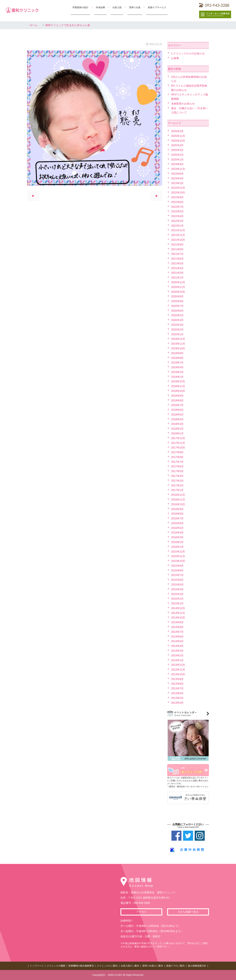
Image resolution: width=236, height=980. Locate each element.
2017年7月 (177, 462)
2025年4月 (177, 145)
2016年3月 (177, 537)
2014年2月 (177, 655)
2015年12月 (178, 552)
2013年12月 (178, 665)
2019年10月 (178, 348)
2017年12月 (178, 438)
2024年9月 (177, 164)
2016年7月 (177, 518)
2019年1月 (177, 377)
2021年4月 (177, 268)
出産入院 (117, 7)
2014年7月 (177, 632)
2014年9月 (177, 622)
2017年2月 (177, 485)
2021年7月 (177, 254)
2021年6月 (177, 259)
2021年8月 (177, 249)
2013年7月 (177, 688)
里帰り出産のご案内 (153, 966)
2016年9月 (177, 509)
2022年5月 (177, 211)
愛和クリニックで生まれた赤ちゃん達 (68, 25)
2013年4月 (177, 703)
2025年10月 (178, 141)
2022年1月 (177, 226)
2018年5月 (177, 415)
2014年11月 (178, 613)
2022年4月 (177, 216)
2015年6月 (177, 580)
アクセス (141, 912)
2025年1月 (177, 160)
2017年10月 (178, 448)
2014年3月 (177, 651)
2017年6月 (177, 466)
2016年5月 (177, 528)
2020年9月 (177, 296)
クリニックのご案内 (107, 966)
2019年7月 (177, 363)
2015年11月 (178, 556)
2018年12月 (178, 381)
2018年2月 (177, 429)
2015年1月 (177, 603)
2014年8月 (177, 627)
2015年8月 (177, 570)
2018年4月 (177, 419)
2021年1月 (177, 278)
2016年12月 (178, 495)
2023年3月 (177, 183)
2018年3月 (177, 424)
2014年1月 (177, 660)
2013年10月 (178, 674)
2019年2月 (177, 372)
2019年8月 (177, 358)
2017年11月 (178, 443)
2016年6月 (177, 523)
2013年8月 (177, 684)
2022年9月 (177, 197)
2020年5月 (177, 315)
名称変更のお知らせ (183, 104)
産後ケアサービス (157, 7)
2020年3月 (177, 325)
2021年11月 (178, 235)
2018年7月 (177, 405)
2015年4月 (177, 589)
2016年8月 (177, 514)
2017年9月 (177, 452)
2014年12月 (178, 608)
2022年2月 (177, 221)
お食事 (175, 58)
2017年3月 (177, 481)
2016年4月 (177, 533)
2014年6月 (177, 637)
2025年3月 (177, 150)
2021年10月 (178, 240)
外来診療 (100, 7)
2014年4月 (177, 646)
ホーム (34, 25)
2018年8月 (177, 400)
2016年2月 (177, 542)
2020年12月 (178, 282)
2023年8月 (177, 174)
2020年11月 (178, 287)
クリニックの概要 (56, 966)
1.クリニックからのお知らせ (188, 53)
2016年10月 (178, 504)
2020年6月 (177, 311)
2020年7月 (177, 306)
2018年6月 (177, 410)
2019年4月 (177, 367)
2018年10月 (178, 391)
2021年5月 (177, 263)
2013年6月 (177, 693)
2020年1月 (177, 334)
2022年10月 (178, 193)
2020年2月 (177, 330)
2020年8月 (177, 301)
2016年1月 (177, 547)
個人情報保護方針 (197, 966)
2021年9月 (177, 245)
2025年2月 (177, 155)
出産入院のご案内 (130, 966)
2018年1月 (177, 433)
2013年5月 (177, 698)
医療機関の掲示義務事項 (81, 966)
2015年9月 (177, 566)
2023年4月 (177, 178)
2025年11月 (178, 136)
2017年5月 (177, 471)
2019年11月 (178, 344)
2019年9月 (177, 353)
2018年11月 (178, 386)
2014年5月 (177, 641)
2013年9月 (177, 679)
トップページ (37, 966)
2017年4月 (177, 476)
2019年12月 (178, 339)
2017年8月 (177, 457)
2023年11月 (178, 169)
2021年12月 (178, 230)
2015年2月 (177, 599)
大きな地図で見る (188, 912)
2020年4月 (177, 320)
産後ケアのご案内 (175, 966)
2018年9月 (177, 396)
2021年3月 (177, 273)
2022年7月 (177, 207)
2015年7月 (177, 575)
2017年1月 (177, 490)
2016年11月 (178, 500)
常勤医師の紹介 (80, 7)
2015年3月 (177, 594)
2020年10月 (178, 292)
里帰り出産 (135, 7)
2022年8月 (177, 202)
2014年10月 (178, 618)
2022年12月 (178, 188)
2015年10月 (178, 561)
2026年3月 (177, 131)
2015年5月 (177, 585)
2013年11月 (178, 670)
